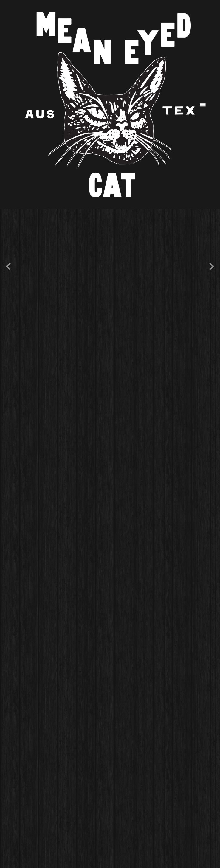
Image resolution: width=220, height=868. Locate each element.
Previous (8, 267)
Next (212, 267)
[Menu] (203, 105)
